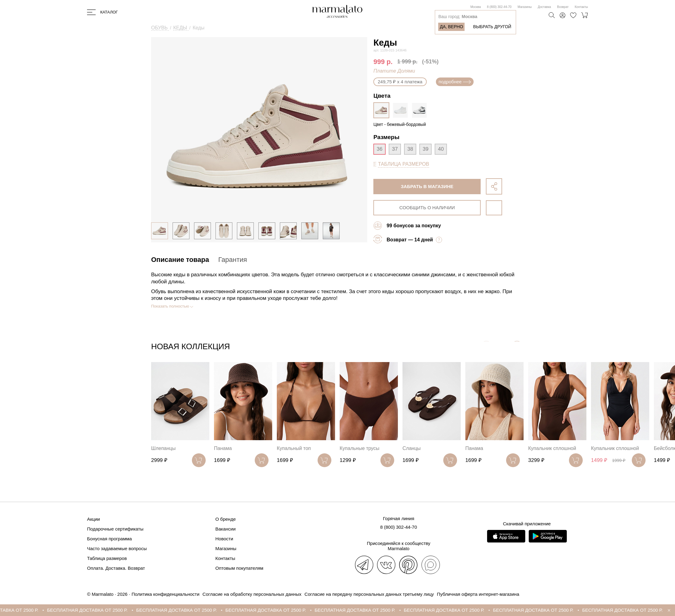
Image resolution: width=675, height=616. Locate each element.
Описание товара (180, 260)
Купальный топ (294, 448)
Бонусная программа (109, 539)
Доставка (544, 7)
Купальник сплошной (552, 448)
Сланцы (412, 448)
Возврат (563, 7)
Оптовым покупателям (240, 568)
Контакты (581, 7)
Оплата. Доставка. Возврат (116, 568)
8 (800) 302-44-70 (499, 7)
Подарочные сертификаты (115, 529)
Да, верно (452, 27)
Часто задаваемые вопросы (117, 548)
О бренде (226, 519)
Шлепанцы (163, 448)
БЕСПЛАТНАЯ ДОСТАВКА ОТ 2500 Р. (100, 610)
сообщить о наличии (427, 208)
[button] (517, 348)
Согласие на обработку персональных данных (252, 594)
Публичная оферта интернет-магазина (478, 594)
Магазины (525, 7)
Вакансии (226, 529)
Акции (93, 519)
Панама (223, 448)
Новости (224, 539)
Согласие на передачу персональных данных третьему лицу (369, 594)
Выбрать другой (492, 27)
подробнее (455, 82)
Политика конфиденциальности (165, 594)
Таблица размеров (107, 558)
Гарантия (233, 260)
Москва (475, 7)
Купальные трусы (360, 448)
